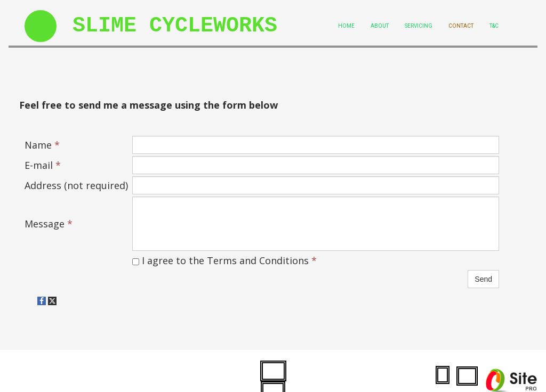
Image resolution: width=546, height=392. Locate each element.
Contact (461, 26)
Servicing (419, 26)
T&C (494, 26)
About (380, 26)
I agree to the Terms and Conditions (224, 260)
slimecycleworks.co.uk (74, 374)
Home (346, 26)
